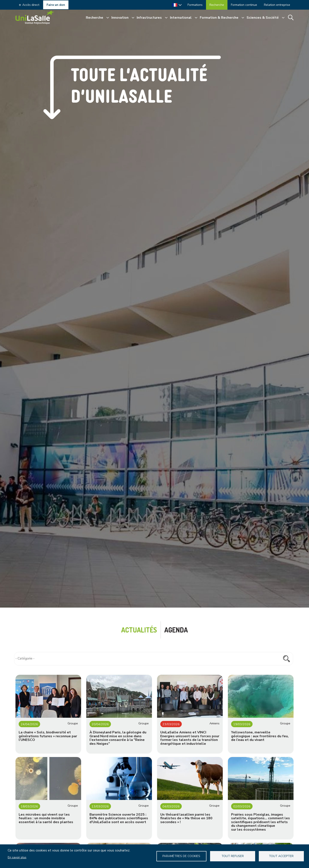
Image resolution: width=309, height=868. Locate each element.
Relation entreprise (277, 5)
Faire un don (56, 5)
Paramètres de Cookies (182, 856)
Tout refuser (233, 856)
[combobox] (154, 659)
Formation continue (244, 5)
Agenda (176, 630)
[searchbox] (154, 658)
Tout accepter (281, 856)
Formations (195, 5)
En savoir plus (17, 857)
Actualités (139, 630)
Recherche (217, 5)
